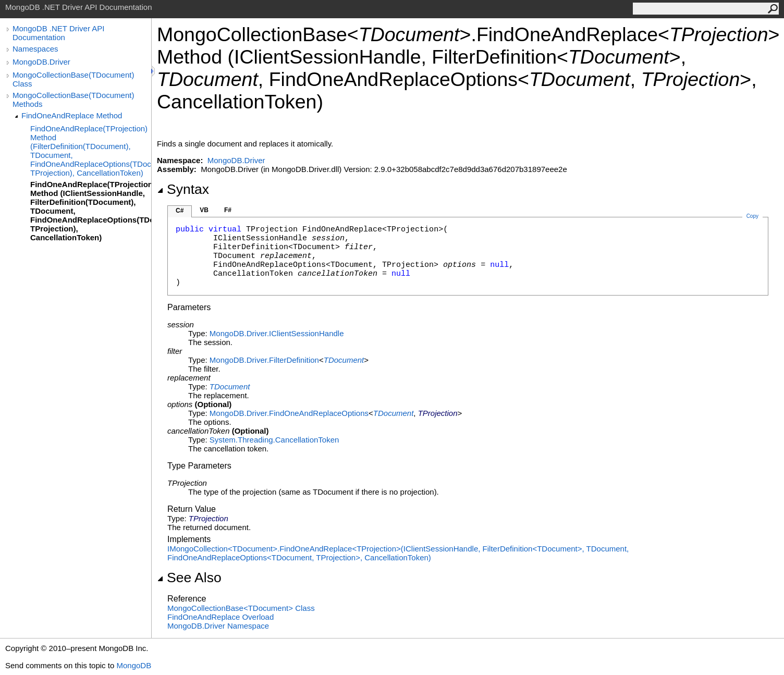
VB (204, 210)
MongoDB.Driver (41, 62)
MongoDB (134, 665)
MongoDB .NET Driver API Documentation (58, 33)
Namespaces (35, 49)
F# (228, 210)
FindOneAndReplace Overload (220, 617)
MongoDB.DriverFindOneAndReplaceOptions (289, 413)
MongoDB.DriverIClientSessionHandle (277, 333)
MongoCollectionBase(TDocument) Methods (73, 100)
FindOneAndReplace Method (72, 115)
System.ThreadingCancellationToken (274, 440)
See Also (189, 578)
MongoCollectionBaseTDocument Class (241, 608)
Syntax (183, 189)
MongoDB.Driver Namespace (218, 626)
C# (180, 211)
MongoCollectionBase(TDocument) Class (73, 79)
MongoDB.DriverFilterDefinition (264, 360)
